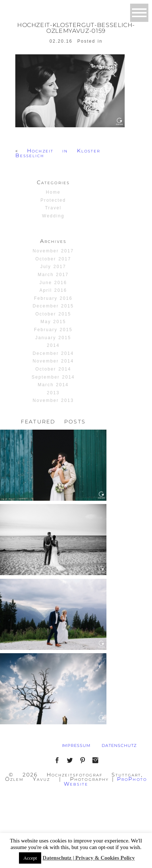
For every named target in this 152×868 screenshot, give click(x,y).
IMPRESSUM (77, 745)
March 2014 (53, 385)
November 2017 (53, 251)
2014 (53, 345)
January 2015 (53, 338)
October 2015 (53, 314)
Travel (53, 208)
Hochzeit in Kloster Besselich (58, 153)
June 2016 (53, 283)
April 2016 (53, 290)
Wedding (53, 216)
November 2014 (53, 361)
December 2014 (53, 353)
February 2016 (53, 298)
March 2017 (53, 275)
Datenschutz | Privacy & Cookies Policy (89, 858)
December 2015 (53, 306)
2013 (53, 393)
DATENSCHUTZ (119, 745)
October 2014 (53, 369)
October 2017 (53, 259)
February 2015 (53, 330)
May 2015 (53, 322)
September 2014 (53, 377)
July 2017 (53, 267)
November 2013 (53, 400)
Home (53, 192)
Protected (53, 200)
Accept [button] (30, 858)
